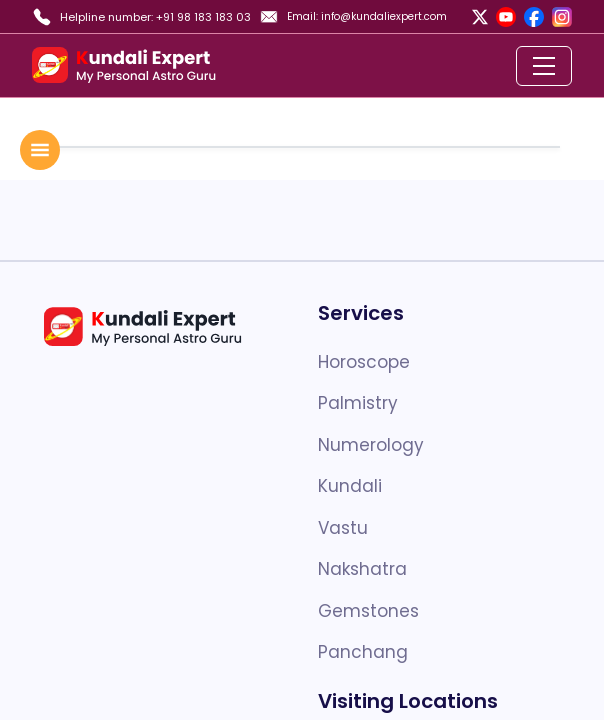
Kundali (350, 486)
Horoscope (364, 362)
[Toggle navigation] (544, 66)
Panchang (363, 652)
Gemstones (368, 611)
